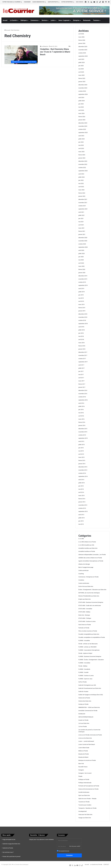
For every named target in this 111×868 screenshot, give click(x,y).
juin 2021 (81, 218)
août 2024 (81, 98)
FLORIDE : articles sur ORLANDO (87, 647)
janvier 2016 (82, 425)
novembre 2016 (83, 394)
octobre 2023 (82, 129)
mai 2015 (81, 451)
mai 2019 (81, 298)
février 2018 (82, 346)
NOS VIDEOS (80, 2)
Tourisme (96, 20)
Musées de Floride (84, 754)
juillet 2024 (81, 101)
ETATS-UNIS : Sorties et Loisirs (87, 621)
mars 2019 (81, 304)
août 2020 (81, 250)
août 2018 (81, 327)
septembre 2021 (83, 209)
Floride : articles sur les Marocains (88, 644)
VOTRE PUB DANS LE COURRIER (11, 2)
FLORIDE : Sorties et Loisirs (86, 676)
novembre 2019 (83, 279)
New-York (81, 764)
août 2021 (81, 212)
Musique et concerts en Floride (87, 760)
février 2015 (82, 460)
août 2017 (81, 365)
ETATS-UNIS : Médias (84, 612)
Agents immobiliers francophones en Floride (91, 561)
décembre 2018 (83, 314)
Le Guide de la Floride (96, 864)
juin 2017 (81, 371)
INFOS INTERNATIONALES (86, 717)
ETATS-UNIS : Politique (85, 618)
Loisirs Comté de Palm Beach (87, 744)
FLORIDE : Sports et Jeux (85, 679)
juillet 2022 (81, 177)
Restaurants (87, 20)
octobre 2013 (82, 508)
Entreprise (76, 20)
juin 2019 (81, 295)
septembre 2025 (83, 56)
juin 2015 (81, 448)
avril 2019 (81, 301)
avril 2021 (81, 225)
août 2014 (81, 480)
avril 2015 (81, 454)
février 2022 (82, 193)
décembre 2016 (83, 390)
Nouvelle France (83, 767)
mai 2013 (81, 524)
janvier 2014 (82, 502)
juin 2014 (81, 486)
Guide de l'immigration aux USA (87, 685)
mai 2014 (81, 489)
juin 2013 (81, 521)
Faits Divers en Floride (85, 625)
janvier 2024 (82, 120)
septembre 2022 (83, 171)
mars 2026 (81, 37)
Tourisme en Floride (84, 802)
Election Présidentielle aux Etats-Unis (89, 596)
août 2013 (81, 515)
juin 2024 (81, 104)
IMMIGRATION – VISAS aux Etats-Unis (89, 707)
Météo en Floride (83, 751)
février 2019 (82, 308)
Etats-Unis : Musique (84, 615)
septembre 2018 (83, 324)
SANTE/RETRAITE (53, 2)
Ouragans (81, 770)
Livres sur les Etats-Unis (85, 738)
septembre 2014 (83, 476)
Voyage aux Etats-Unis (85, 818)
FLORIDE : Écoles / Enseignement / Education (91, 660)
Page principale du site (9, 839)
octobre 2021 (82, 206)
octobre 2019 (82, 282)
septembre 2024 (83, 94)
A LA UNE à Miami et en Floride (87, 542)
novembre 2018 (83, 317)
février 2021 (82, 231)
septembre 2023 (83, 133)
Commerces (34, 20)
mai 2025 (81, 69)
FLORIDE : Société (83, 672)
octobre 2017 (82, 359)
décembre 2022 (83, 161)
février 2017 (82, 384)
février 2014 (82, 499)
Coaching (81, 574)
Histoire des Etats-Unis (85, 701)
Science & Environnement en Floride (88, 789)
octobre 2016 (82, 397)
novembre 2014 (83, 470)
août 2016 (81, 403)
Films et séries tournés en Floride (88, 631)
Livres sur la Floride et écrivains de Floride (90, 735)
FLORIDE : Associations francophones (89, 650)
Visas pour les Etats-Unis (85, 814)
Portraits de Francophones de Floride (89, 786)
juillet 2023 (81, 139)
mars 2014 (81, 496)
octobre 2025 (82, 53)
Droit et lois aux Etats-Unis (86, 586)
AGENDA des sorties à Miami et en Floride (90, 558)
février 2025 (82, 78)
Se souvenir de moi (63, 851)
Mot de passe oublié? (75, 846)
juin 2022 (81, 180)
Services (44, 20)
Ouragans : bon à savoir (85, 773)
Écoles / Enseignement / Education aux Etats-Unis (92, 590)
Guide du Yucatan (83, 691)
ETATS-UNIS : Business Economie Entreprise (91, 602)
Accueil (5, 20)
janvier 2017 (82, 387)
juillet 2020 (81, 254)
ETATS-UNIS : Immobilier (85, 609)
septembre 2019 (83, 285)
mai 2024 (81, 107)
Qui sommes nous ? (8, 852)
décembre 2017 (83, 352)
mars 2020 (81, 266)
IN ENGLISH (82, 714)
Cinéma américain (83, 570)
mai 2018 (81, 336)
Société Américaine (84, 792)
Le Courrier (13, 20)
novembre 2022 (83, 164)
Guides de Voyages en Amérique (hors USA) (91, 695)
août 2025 (81, 59)
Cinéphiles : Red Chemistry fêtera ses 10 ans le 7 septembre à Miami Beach (55, 52)
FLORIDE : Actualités (84, 641)
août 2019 (81, 289)
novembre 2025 (83, 50)
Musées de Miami (83, 757)
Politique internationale (85, 783)
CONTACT (106, 864)
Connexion (69, 855)
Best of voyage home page (86, 567)
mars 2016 (81, 419)
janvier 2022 (82, 196)
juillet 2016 (81, 406)
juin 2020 (81, 257)
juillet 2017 (81, 368)
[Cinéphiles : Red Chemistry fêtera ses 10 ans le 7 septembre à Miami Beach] (21, 55)
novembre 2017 (83, 355)
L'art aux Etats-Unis (84, 723)
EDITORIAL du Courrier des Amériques (89, 593)
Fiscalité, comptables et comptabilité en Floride (92, 637)
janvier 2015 (82, 464)
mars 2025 (81, 75)
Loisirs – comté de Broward (86, 741)
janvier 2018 (82, 349)
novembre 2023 (83, 126)
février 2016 (82, 422)
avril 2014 (81, 492)
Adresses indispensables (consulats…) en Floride (92, 555)
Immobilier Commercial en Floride (88, 711)
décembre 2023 (83, 123)
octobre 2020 (82, 244)
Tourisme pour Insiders (85, 805)
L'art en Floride (83, 727)
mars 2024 (81, 113)
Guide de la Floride (8, 848)
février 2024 (82, 117)
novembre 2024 (83, 88)
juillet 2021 (81, 215)
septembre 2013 (83, 511)
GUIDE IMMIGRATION (38, 2)
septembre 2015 (83, 438)
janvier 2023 (82, 158)
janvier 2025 (82, 82)
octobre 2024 (82, 91)
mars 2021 (81, 228)
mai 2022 (81, 183)
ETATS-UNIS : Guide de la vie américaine (90, 606)
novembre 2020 (83, 241)
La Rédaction (45, 46)
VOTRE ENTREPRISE (67, 2)
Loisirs (53, 20)
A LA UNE (81, 539)
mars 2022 (81, 190)
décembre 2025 (83, 47)
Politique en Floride (84, 779)
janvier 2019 (82, 311)
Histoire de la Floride (84, 698)
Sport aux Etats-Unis (84, 795)
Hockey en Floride (83, 704)
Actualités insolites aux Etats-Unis (88, 548)
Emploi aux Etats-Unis (85, 599)
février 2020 (82, 269)
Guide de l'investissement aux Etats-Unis (90, 688)
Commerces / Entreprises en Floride (88, 577)
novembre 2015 (83, 432)
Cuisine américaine (84, 583)
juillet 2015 (81, 445)
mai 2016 (81, 413)
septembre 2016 (83, 400)
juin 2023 (81, 142)
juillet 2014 (81, 483)
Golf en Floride (82, 682)
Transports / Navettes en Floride (87, 808)
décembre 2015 (83, 429)
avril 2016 (81, 416)
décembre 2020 (83, 238)
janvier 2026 (82, 43)
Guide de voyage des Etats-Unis (11, 844)
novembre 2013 (83, 505)
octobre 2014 (82, 473)
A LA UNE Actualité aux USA (86, 545)
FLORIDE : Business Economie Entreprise (90, 656)
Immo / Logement (64, 20)
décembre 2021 (83, 199)
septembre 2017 (83, 362)
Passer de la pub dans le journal (11, 856)
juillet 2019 (81, 292)
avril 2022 (81, 187)
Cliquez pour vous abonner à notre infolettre (41, 839)
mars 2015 (81, 457)
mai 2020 (81, 260)
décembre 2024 (83, 85)
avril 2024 (81, 110)
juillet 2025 (81, 62)
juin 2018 (81, 333)
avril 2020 (81, 263)
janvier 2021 (82, 234)
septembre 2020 (83, 247)
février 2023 (82, 155)
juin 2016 (81, 410)
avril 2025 (81, 72)
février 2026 (82, 40)
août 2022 (81, 174)
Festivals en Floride (84, 628)
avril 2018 (81, 339)
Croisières (81, 580)
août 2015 (81, 441)
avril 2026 (81, 34)
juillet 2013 (81, 518)
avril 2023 (81, 148)
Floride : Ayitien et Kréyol (85, 653)
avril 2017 (81, 378)
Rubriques (24, 20)
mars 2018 (81, 343)
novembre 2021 (83, 203)
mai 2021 (81, 222)
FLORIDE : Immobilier (84, 663)
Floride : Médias (83, 666)
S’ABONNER (27, 2)
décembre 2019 (83, 276)
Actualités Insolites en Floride (87, 551)
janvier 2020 (82, 273)
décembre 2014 (83, 467)
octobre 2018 (82, 320)
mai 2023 (81, 145)
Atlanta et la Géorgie (84, 564)
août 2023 (81, 136)
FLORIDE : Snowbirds (84, 669)
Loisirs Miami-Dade (84, 748)
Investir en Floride (83, 720)
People (80, 776)
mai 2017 (81, 375)
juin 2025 (81, 66)
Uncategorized (82, 811)
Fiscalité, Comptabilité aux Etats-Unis (89, 634)
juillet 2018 (81, 330)
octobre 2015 (82, 435)
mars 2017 (81, 381)
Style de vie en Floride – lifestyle (87, 799)
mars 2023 (81, 152)
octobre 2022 (82, 168)
